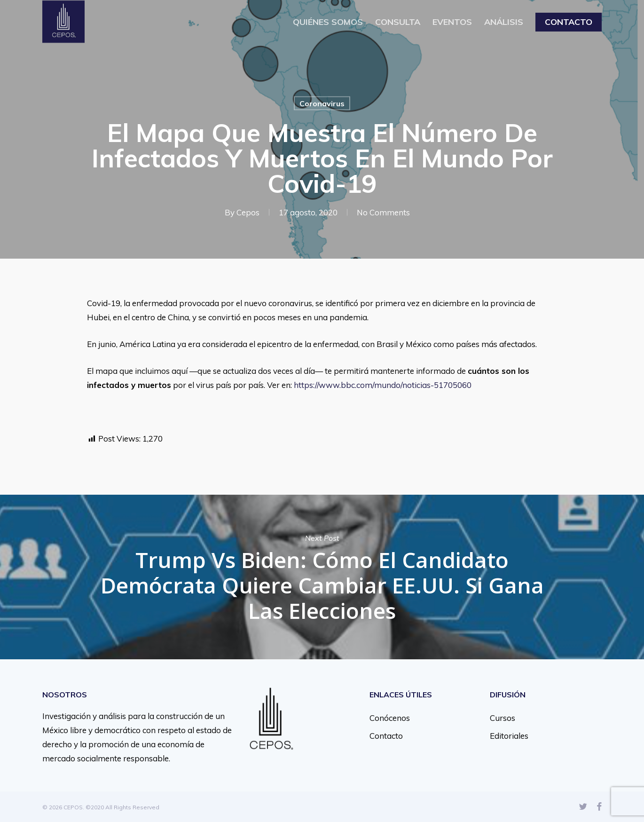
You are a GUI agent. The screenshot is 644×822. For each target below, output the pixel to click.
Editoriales (509, 736)
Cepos (248, 212)
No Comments (383, 212)
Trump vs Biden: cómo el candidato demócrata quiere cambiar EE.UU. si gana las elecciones (322, 577)
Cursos (503, 718)
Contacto (386, 736)
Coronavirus (322, 103)
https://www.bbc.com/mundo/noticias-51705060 (384, 385)
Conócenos (390, 718)
